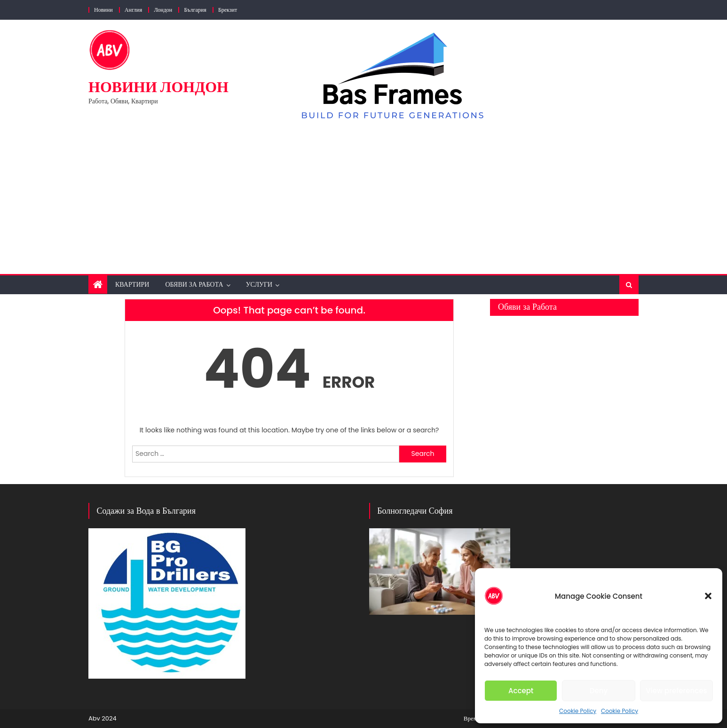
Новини (103, 10)
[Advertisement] (363, 194)
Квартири (132, 284)
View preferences (676, 691)
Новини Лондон (158, 87)
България (195, 10)
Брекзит (228, 10)
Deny (599, 691)
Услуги (259, 284)
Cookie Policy (578, 711)
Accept (521, 691)
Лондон (163, 10)
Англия (133, 10)
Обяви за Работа (194, 284)
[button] (708, 596)
